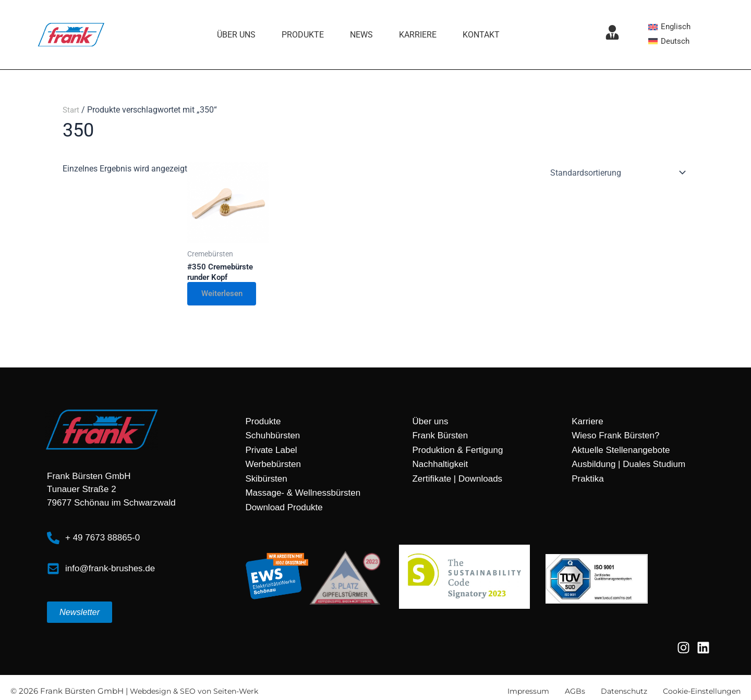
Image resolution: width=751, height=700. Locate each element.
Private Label (271, 452)
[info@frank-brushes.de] (53, 570)
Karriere (418, 35)
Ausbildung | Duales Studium (628, 466)
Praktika (588, 480)
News (361, 35)
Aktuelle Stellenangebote (621, 452)
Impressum (517, 693)
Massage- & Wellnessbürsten (303, 495)
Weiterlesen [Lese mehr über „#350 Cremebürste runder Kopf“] (225, 295)
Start (71, 110)
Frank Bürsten (440, 438)
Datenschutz (617, 693)
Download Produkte (284, 509)
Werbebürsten (273, 466)
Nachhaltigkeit (440, 466)
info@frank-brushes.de (110, 570)
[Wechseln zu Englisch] (670, 27)
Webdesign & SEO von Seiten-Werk (198, 693)
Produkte (303, 35)
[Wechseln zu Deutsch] (670, 41)
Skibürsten (266, 480)
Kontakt (481, 35)
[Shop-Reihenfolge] (616, 173)
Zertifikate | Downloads (457, 480)
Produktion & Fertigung (457, 452)
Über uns (236, 35)
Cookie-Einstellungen (699, 693)
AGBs (566, 693)
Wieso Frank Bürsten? (615, 438)
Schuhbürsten (272, 438)
